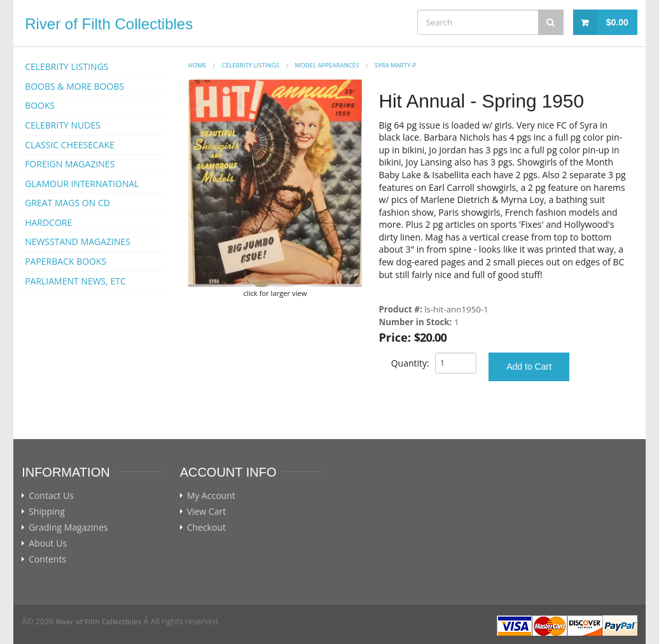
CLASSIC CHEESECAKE (70, 145)
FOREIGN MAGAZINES (70, 164)
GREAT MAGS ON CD (67, 203)
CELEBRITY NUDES (63, 125)
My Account (211, 496)
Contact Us (51, 496)
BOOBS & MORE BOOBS (74, 86)
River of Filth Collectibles (109, 24)
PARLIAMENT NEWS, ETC (75, 281)
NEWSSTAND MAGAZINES (78, 241)
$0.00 (617, 22)
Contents (47, 559)
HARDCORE (48, 222)
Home (198, 65)
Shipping (47, 512)
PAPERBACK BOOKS (66, 261)
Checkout (206, 528)
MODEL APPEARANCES (327, 65)
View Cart (207, 512)
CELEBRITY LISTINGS (66, 66)
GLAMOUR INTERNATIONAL (82, 184)
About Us (48, 543)
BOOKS (40, 105)
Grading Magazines (68, 528)
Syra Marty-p (395, 65)
